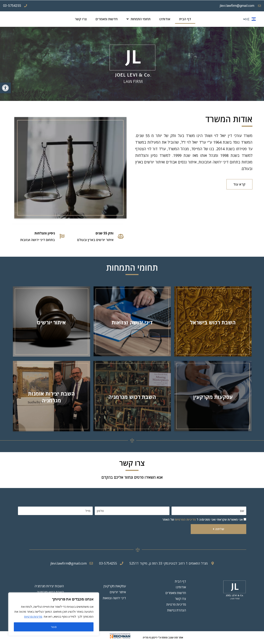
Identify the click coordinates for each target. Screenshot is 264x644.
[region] (54, 614)
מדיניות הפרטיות (185, 519)
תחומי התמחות (139, 19)
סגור (54, 627)
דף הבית (185, 19)
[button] (5, 88)
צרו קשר (81, 19)
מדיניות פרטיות (33, 617)
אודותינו (165, 19)
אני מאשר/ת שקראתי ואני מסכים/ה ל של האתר (202, 519)
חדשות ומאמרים (107, 19)
